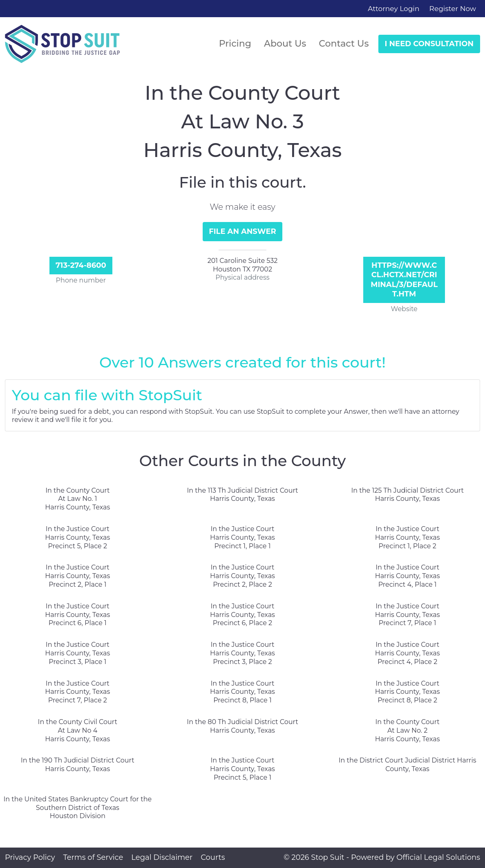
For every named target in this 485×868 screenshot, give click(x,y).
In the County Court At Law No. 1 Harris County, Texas (77, 499)
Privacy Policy (30, 857)
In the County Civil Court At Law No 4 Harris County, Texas (78, 730)
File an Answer (243, 231)
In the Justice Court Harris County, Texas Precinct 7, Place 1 (408, 615)
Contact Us (344, 44)
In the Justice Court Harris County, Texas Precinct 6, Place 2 (243, 615)
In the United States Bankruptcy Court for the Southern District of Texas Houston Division (77, 808)
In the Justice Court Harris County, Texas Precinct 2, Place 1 (77, 576)
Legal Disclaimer (162, 857)
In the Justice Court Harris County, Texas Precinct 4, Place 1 (408, 576)
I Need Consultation (429, 44)
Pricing (235, 44)
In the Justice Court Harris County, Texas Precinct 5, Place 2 (77, 537)
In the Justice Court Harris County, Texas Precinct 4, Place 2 (408, 653)
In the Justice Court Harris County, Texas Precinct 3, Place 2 (243, 653)
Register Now (453, 9)
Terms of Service (93, 857)
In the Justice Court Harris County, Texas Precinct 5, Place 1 (243, 769)
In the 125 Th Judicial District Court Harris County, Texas (407, 495)
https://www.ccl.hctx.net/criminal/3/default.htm (404, 280)
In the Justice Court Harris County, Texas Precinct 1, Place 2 (408, 537)
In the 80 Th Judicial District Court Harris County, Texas (242, 726)
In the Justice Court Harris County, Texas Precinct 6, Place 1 (77, 615)
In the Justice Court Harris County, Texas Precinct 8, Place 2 (408, 692)
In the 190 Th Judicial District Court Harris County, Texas (78, 765)
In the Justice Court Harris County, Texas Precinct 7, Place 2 (77, 692)
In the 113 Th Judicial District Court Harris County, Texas (242, 495)
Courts (213, 857)
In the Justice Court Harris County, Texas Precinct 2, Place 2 (243, 576)
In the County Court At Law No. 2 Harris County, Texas (408, 730)
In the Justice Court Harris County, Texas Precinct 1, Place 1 (243, 537)
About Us (285, 44)
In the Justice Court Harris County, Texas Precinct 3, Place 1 (77, 653)
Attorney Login (393, 9)
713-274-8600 (81, 265)
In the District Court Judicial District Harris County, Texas (408, 765)
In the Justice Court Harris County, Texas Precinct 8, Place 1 (243, 692)
